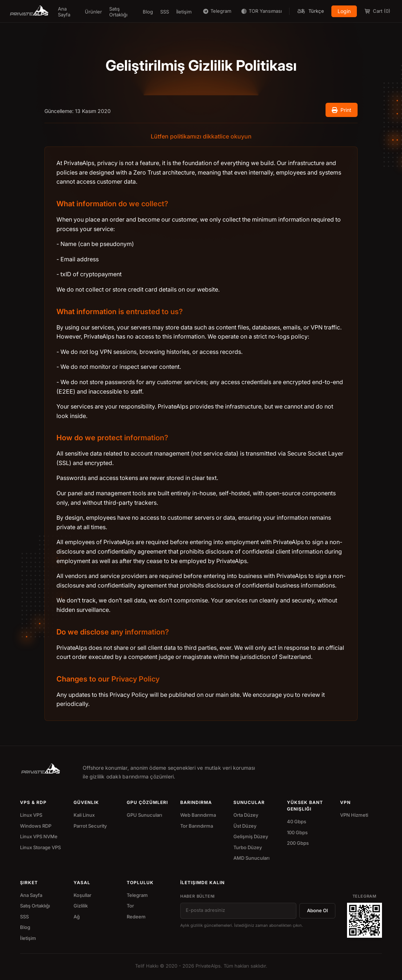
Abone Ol (317, 910)
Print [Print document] (342, 110)
